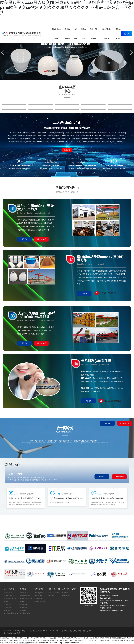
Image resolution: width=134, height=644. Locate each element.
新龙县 (65, 640)
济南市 (26, 643)
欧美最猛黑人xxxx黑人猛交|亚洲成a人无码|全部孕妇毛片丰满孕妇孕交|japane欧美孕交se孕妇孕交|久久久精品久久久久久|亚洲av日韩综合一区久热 (67, 7)
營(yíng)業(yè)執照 (76, 631)
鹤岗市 (123, 640)
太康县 (45, 640)
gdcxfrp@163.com (117, 611)
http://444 (42, 643)
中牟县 (30, 640)
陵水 (20, 640)
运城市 (36, 643)
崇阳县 (81, 640)
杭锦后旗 (123, 638)
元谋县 (113, 640)
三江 (98, 640)
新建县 (117, 638)
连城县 (112, 638)
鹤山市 (11, 643)
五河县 (70, 640)
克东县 (107, 638)
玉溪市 (6, 640)
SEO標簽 (66, 631)
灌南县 (16, 640)
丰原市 (97, 638)
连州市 (21, 643)
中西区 (118, 640)
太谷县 (60, 640)
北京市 (35, 640)
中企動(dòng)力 (12, 633)
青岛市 (16, 643)
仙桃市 (11, 640)
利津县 (6, 643)
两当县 (25, 640)
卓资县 (50, 640)
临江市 (102, 640)
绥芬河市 (128, 640)
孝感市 (107, 640)
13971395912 (108, 293)
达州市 (94, 640)
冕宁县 (40, 640)
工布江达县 (87, 640)
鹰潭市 (31, 643)
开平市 (55, 640)
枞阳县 (102, 638)
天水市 (75, 640)
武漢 (19, 633)
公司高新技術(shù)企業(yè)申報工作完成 (67, 498)
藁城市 (129, 638)
